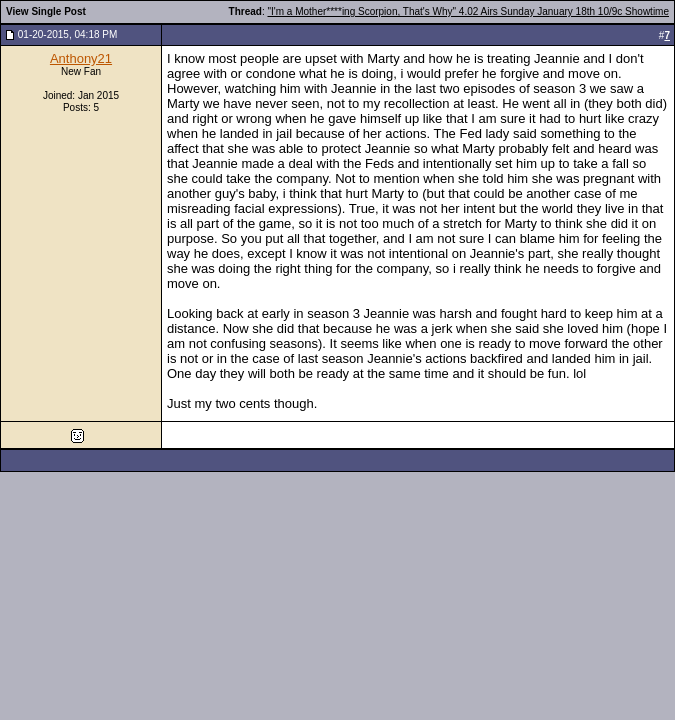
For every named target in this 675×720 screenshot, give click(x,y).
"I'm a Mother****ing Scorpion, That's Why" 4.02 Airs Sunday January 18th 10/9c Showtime (469, 11)
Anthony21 (81, 58)
